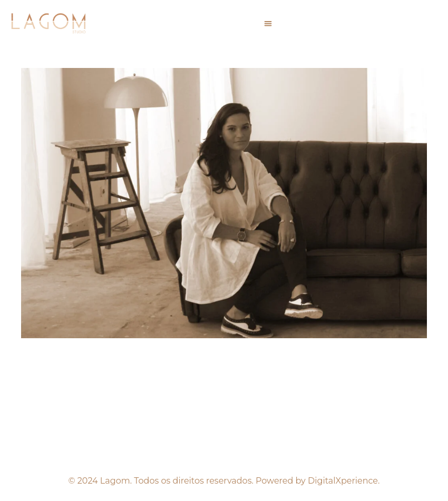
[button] (268, 23)
